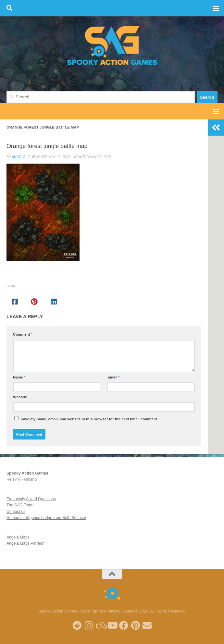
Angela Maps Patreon (25, 543)
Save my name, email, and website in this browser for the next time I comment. (89, 419)
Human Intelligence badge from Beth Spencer (46, 518)
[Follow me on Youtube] (112, 625)
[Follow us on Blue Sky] (100, 625)
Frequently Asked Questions (31, 499)
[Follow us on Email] (147, 625)
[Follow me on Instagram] (89, 625)
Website (20, 397)
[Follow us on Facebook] (124, 625)
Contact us (16, 512)
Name (19, 377)
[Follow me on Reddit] (77, 625)
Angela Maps (18, 537)
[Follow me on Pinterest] (135, 625)
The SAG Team (20, 505)
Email (114, 377)
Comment (23, 334)
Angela (19, 157)
